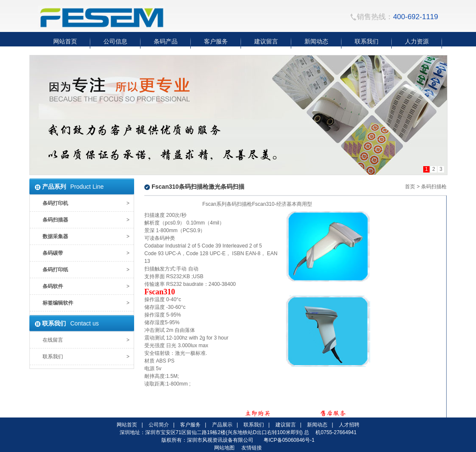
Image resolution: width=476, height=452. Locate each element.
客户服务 (190, 425)
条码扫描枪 (434, 187)
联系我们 (53, 357)
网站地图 (224, 448)
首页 (410, 187)
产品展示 (222, 425)
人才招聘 (349, 425)
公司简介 (159, 425)
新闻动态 (317, 425)
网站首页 (127, 425)
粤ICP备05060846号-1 (289, 440)
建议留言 (286, 425)
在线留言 (53, 340)
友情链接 (252, 448)
